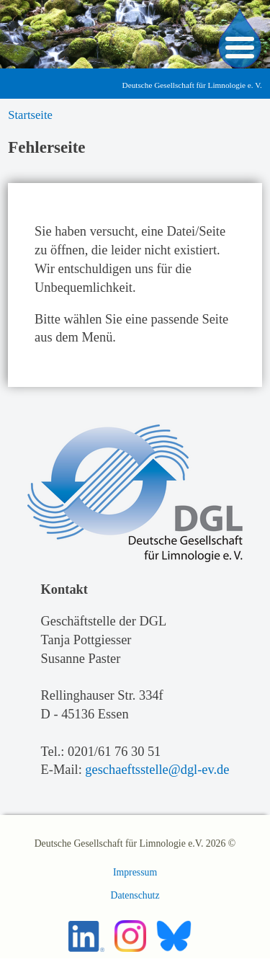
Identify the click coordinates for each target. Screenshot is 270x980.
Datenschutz (135, 895)
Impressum (135, 872)
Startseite (30, 115)
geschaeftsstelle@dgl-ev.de (157, 770)
